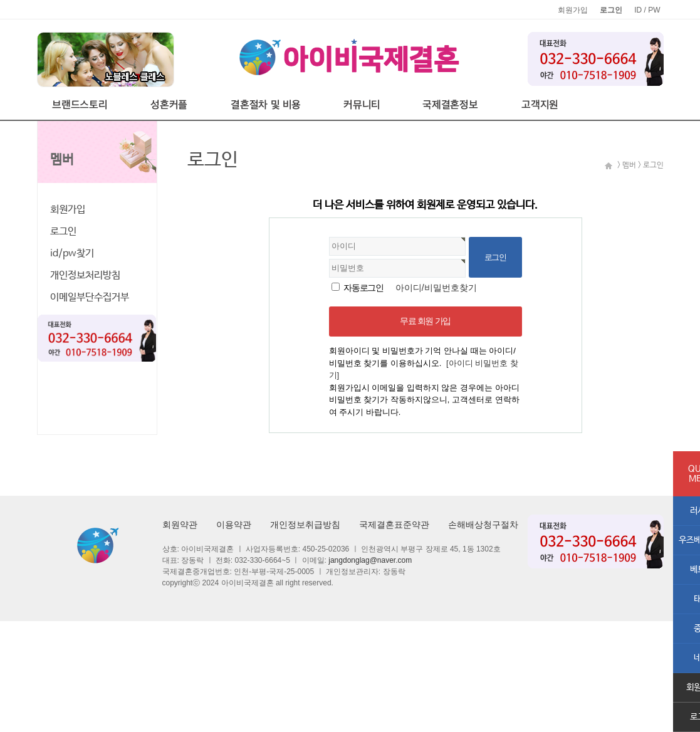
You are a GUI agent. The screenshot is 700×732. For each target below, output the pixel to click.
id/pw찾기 (72, 254)
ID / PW (647, 10)
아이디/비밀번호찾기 (436, 288)
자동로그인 (363, 288)
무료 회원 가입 (425, 321)
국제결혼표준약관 (394, 525)
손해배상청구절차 (483, 525)
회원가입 (573, 10)
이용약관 (234, 525)
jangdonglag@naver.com (370, 560)
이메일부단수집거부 (90, 297)
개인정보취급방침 (305, 525)
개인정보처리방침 (85, 275)
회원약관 (180, 525)
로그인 (63, 232)
